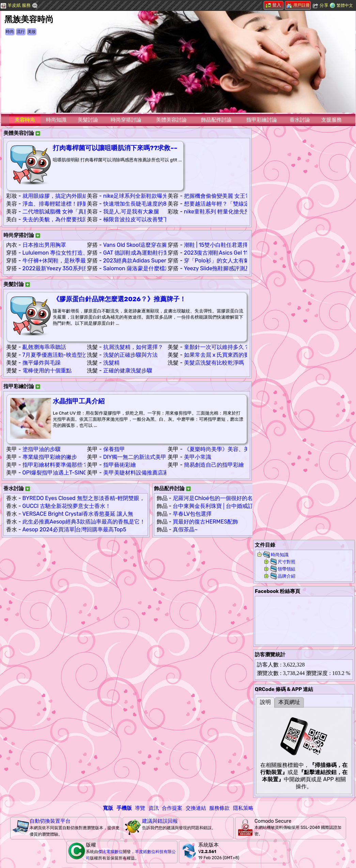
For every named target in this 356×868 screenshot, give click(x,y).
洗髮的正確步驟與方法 (130, 355)
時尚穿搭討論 (126, 120)
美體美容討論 (171, 120)
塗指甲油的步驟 (42, 449)
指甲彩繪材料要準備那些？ (55, 465)
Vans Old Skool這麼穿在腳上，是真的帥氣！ (157, 245)
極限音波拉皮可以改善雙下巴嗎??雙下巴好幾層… (162, 219)
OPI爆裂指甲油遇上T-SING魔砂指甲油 (68, 473)
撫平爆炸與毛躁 (42, 363)
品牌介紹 (287, 576)
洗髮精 (111, 363)
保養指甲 (114, 449)
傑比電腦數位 (110, 852)
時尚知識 (56, 120)
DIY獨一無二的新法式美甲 (135, 457)
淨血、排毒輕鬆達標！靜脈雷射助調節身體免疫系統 (85, 204)
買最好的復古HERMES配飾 (205, 522)
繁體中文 (345, 5)
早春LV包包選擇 (192, 514)
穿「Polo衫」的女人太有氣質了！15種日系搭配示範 (247, 261)
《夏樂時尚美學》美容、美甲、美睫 (228, 449)
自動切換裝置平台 (50, 821)
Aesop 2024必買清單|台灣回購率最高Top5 (74, 529)
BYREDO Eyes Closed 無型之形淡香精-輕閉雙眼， (84, 498)
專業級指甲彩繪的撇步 (50, 457)
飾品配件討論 (216, 120)
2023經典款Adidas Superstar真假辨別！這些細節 (164, 261)
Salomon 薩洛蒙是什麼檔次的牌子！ (148, 268)
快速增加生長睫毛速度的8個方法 (143, 204)
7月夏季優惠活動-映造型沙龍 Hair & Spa (72, 355)
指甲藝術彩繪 (120, 465)
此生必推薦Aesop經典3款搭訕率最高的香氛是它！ (84, 522)
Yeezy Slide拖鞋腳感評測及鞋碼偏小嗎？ (234, 268)
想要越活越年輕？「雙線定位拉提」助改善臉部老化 (247, 204)
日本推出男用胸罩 (44, 245)
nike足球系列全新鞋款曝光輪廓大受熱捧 (152, 196)
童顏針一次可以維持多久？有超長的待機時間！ (241, 347)
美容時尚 (25, 120)
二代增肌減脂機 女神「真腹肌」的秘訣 (69, 212)
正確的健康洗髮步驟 (128, 371)
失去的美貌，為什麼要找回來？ (61, 219)
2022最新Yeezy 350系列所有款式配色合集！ (78, 268)
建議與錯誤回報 (160, 821)
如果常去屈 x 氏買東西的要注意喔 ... (228, 355)
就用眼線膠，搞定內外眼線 (55, 196)
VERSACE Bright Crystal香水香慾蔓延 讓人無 (78, 514)
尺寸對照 (287, 562)
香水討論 (300, 120)
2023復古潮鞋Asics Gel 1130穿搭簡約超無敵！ (241, 253)
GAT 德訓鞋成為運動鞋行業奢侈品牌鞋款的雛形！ (163, 253)
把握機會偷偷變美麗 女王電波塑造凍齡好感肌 (239, 196)
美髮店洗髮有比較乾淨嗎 (214, 363)
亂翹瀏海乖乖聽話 (44, 347)
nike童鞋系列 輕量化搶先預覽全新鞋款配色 (236, 212)
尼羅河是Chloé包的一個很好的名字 (215, 498)
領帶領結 (287, 569)
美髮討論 (88, 120)
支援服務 (331, 120)
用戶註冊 (298, 5)
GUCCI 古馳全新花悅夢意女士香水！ (67, 506)
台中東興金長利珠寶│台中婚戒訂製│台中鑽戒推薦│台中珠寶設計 (252, 506)
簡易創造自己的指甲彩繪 (214, 465)
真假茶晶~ (185, 529)
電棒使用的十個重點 (47, 371)
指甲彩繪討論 (262, 120)
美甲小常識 (198, 457)
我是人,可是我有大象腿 (131, 212)
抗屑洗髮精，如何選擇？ (133, 347)
